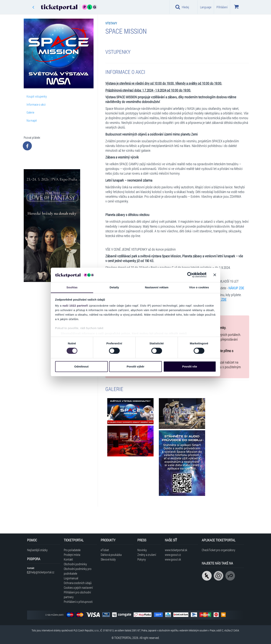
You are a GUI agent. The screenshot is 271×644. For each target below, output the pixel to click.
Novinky (142, 550)
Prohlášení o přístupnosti (78, 602)
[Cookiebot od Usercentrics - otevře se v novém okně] (190, 275)
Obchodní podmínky (75, 564)
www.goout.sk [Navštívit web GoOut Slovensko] (173, 559)
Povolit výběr (135, 366)
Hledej (182, 7)
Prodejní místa (72, 555)
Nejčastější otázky (37, 550)
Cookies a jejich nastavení (78, 588)
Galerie (30, 112)
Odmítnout (81, 366)
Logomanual (71, 578)
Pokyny (142, 559)
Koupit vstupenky (37, 96)
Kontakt (68, 559)
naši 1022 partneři (75, 306)
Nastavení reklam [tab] (157, 287)
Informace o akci (36, 104)
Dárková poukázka (111, 555)
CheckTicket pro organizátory (218, 550)
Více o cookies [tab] (199, 287)
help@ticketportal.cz (41, 572)
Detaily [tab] (114, 287)
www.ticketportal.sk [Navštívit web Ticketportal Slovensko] (176, 550)
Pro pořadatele (72, 550)
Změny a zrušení (147, 555)
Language (206, 7)
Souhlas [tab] (72, 287)
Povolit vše (190, 366)
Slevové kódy (108, 559)
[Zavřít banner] (215, 275)
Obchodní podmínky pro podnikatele (78, 571)
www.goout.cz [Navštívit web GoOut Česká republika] (173, 555)
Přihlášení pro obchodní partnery (77, 595)
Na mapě (32, 120)
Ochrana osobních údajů (78, 583)
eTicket (105, 550)
